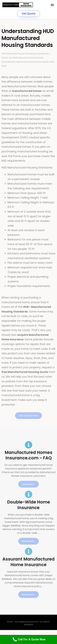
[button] (52, 5)
